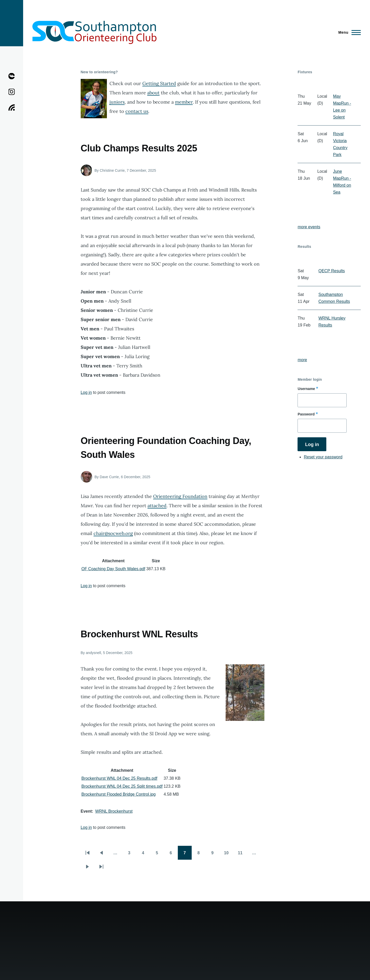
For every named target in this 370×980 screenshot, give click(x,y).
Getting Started (159, 83)
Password (306, 414)
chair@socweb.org (113, 533)
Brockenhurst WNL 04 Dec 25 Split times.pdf (122, 786)
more (302, 360)
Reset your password (323, 457)
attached (157, 506)
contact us (137, 111)
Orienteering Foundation (180, 496)
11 (243, 855)
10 (229, 855)
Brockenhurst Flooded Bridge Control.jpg (119, 794)
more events (309, 227)
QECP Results (332, 271)
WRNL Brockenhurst (114, 811)
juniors (117, 102)
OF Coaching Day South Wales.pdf (113, 569)
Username (306, 389)
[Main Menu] (348, 32)
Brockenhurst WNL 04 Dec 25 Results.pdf (119, 778)
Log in (86, 392)
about (153, 93)
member (184, 102)
